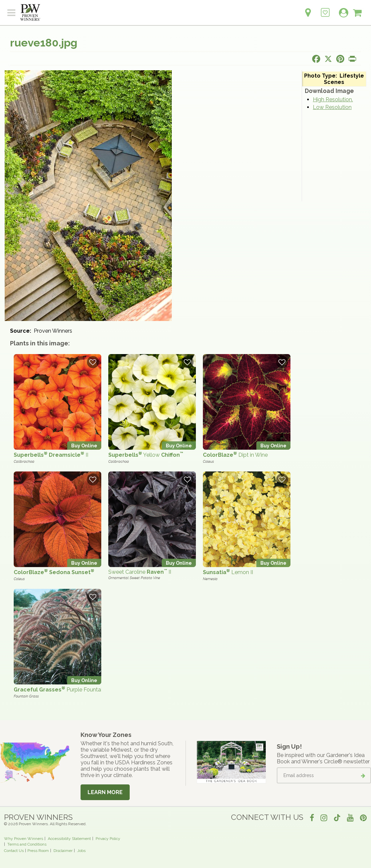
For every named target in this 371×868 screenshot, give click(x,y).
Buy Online (84, 446)
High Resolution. (333, 99)
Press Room (38, 851)
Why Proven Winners (24, 839)
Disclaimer (63, 851)
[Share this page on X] (328, 59)
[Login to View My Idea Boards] (325, 9)
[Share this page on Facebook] (316, 59)
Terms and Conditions (27, 844)
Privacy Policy (108, 839)
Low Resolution (332, 107)
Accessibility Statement (69, 839)
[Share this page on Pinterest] (340, 59)
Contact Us (14, 851)
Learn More (105, 792)
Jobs (81, 851)
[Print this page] (352, 59)
